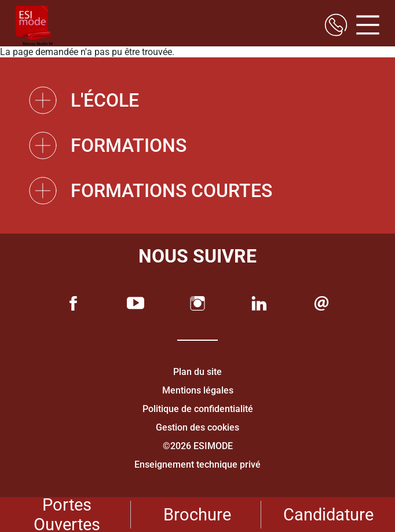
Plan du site (197, 372)
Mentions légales (198, 390)
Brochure (197, 515)
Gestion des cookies (197, 427)
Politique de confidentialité (198, 409)
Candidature (328, 515)
